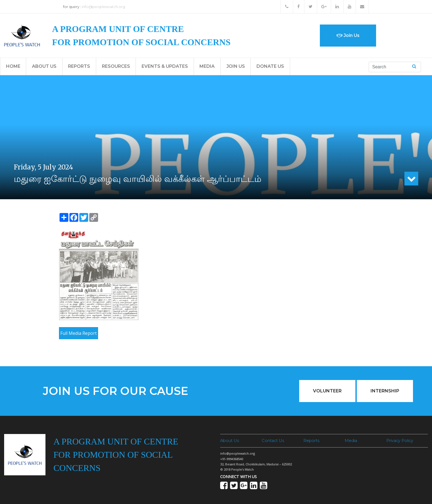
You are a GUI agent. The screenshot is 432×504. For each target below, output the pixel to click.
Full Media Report (79, 333)
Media (207, 66)
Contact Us (273, 441)
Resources (116, 66)
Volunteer (327, 391)
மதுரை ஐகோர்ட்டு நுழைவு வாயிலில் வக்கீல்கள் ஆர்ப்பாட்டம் (138, 179)
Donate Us (270, 66)
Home (13, 66)
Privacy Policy (400, 441)
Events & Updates (165, 66)
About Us (44, 66)
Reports (79, 66)
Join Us (348, 35)
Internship (385, 391)
